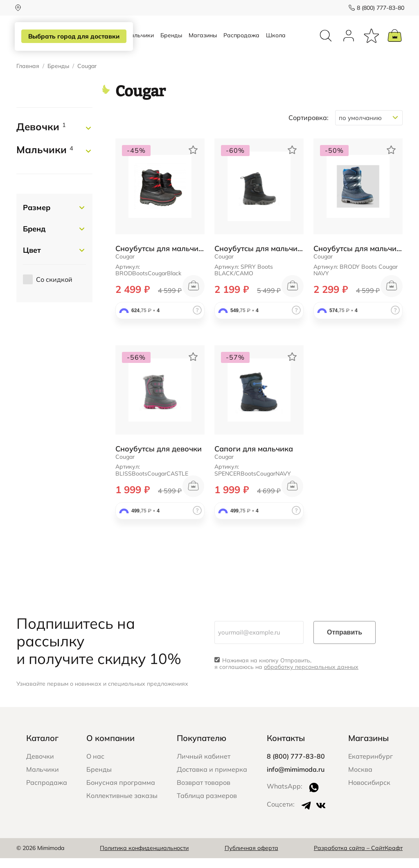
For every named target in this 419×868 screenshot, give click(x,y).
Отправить (345, 642)
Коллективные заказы (122, 805)
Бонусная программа (121, 792)
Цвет (32, 260)
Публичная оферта (251, 858)
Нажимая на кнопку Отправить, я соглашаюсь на (286, 674)
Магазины (203, 40)
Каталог (42, 748)
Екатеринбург (371, 766)
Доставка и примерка (212, 779)
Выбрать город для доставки (72, 36)
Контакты (286, 748)
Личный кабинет (204, 766)
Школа (276, 40)
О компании (110, 748)
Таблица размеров (207, 805)
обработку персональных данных (311, 677)
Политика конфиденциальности (144, 858)
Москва (360, 779)
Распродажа (241, 40)
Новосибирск (369, 792)
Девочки (41, 137)
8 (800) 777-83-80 (379, 8)
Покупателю (202, 748)
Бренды (171, 40)
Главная (28, 76)
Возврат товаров (204, 792)
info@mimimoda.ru (296, 779)
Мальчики (140, 40)
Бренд (34, 239)
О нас (95, 766)
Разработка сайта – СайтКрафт (358, 858)
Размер (37, 217)
